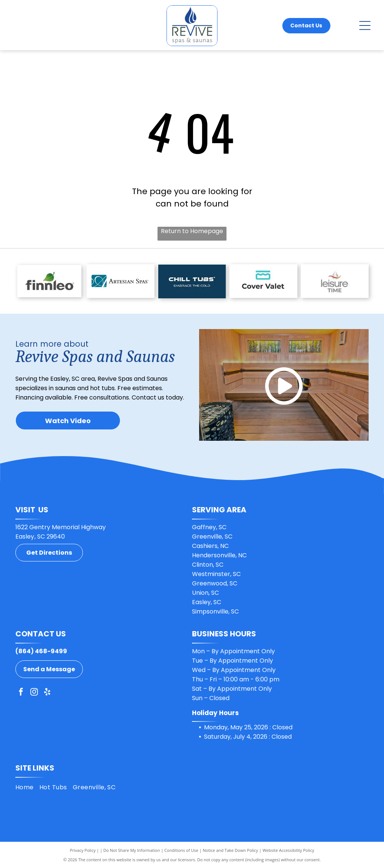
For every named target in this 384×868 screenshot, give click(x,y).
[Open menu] (365, 25)
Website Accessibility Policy (288, 850)
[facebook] (21, 693)
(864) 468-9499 (41, 651)
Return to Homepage (192, 231)
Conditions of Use (181, 850)
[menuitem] (27, 787)
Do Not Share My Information (132, 850)
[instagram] (34, 693)
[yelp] (47, 693)
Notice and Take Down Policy (231, 850)
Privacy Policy (83, 850)
